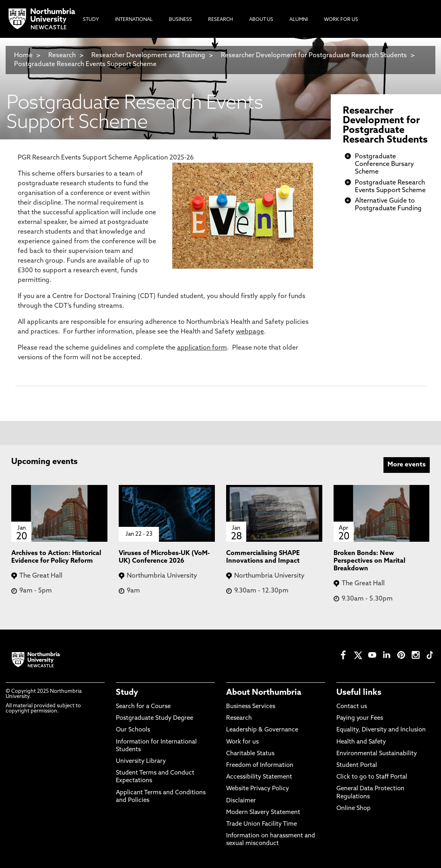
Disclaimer (241, 801)
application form (202, 348)
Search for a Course (143, 707)
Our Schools (133, 730)
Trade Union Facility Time (262, 824)
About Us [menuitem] (261, 20)
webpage (250, 332)
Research (62, 56)
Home (23, 56)
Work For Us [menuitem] (341, 20)
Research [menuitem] (220, 20)
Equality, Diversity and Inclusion (381, 730)
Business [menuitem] (180, 20)
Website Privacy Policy (258, 789)
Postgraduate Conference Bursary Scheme (384, 164)
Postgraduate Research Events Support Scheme (85, 64)
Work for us (242, 742)
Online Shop (353, 809)
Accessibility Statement (259, 777)
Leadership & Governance (262, 730)
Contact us (352, 707)
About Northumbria (264, 693)
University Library (141, 761)
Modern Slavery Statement (263, 813)
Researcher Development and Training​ (148, 56)
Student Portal (357, 765)
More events (407, 465)
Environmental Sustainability (377, 754)
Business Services (251, 707)
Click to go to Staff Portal (372, 777)
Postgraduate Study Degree (155, 718)
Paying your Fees (360, 718)
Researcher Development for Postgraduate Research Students (314, 56)
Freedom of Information (260, 765)
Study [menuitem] (91, 20)
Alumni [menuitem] (299, 20)
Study (127, 693)
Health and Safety (361, 742)
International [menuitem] (134, 20)
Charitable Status (250, 754)
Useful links (359, 693)
